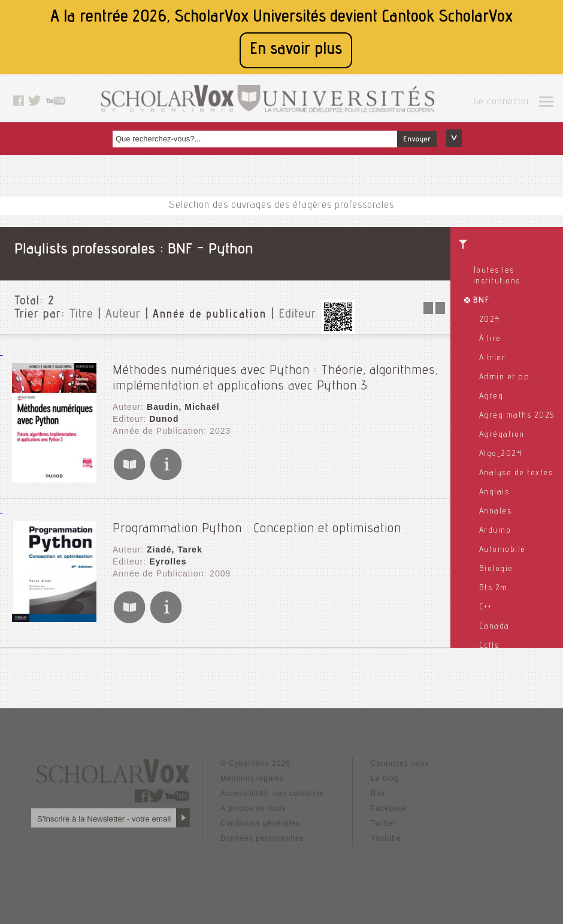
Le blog (385, 778)
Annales (496, 512)
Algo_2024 (501, 454)
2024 (490, 320)
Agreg (491, 397)
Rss (378, 793)
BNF (482, 301)
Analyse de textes (516, 473)
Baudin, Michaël (183, 407)
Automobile (503, 550)
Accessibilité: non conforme (272, 793)
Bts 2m (494, 588)
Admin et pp (505, 378)
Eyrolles (168, 561)
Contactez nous (400, 763)
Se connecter (502, 102)
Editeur (297, 315)
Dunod (164, 419)
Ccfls (489, 646)
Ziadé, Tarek (175, 549)
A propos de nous (253, 808)
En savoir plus (296, 50)
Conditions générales (260, 823)
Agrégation (502, 435)
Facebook (389, 808)
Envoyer (417, 140)
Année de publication (210, 315)
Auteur (123, 315)
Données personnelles (262, 838)
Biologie (496, 569)
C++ (486, 608)
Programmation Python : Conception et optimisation (257, 529)
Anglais (494, 493)
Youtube (386, 838)
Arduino (495, 531)
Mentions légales (252, 778)
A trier (493, 358)
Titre (81, 315)
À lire (490, 339)
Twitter (383, 823)
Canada (494, 627)
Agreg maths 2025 (517, 416)
